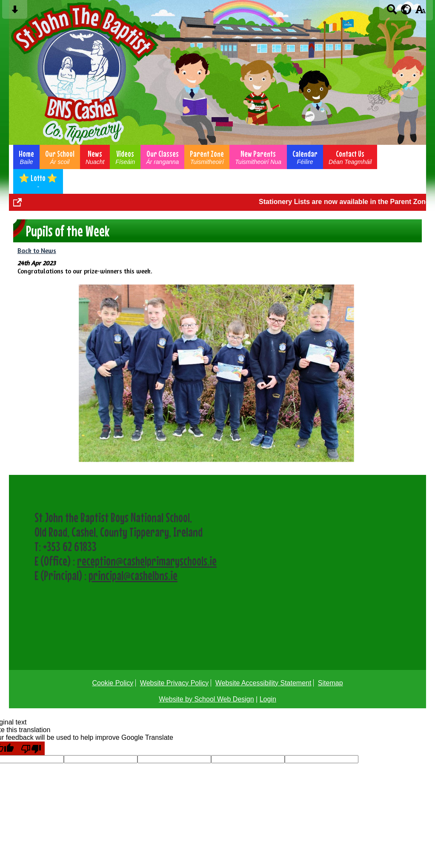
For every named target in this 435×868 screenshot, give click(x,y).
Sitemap (331, 683)
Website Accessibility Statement (263, 683)
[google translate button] (406, 9)
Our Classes (162, 157)
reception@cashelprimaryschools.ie (147, 561)
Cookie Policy (113, 683)
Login (268, 699)
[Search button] (392, 12)
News (95, 157)
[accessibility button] (420, 12)
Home (26, 157)
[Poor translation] (31, 748)
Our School (60, 157)
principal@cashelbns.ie (133, 575)
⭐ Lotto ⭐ (38, 181)
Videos (125, 157)
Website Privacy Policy (175, 683)
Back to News (37, 251)
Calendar (305, 157)
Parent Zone (207, 157)
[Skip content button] (15, 12)
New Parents (258, 157)
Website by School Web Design (206, 699)
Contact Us (350, 157)
